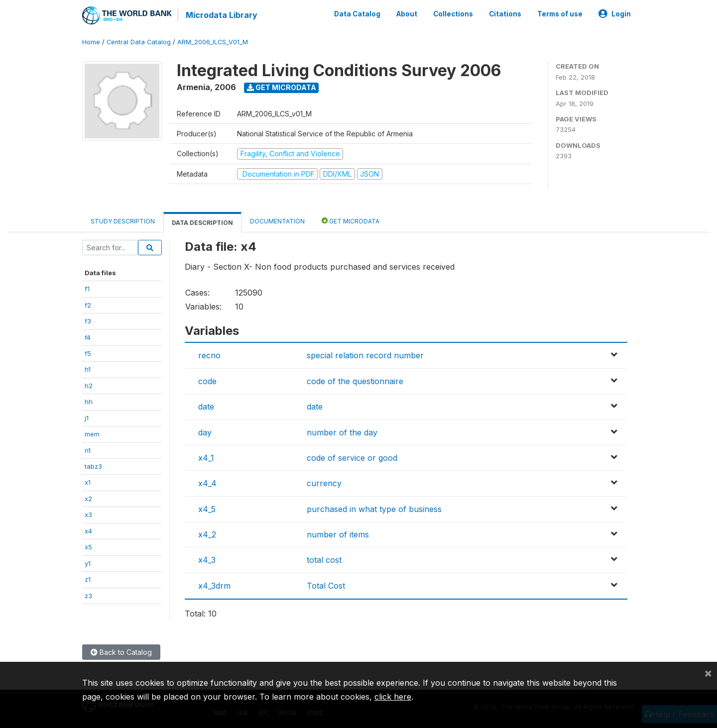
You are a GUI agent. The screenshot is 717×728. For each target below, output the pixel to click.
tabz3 (93, 466)
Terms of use (560, 14)
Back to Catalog (121, 652)
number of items (338, 534)
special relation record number (365, 355)
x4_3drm (214, 586)
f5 (88, 353)
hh (89, 402)
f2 (88, 305)
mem (92, 434)
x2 (88, 499)
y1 (88, 563)
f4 (88, 337)
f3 (88, 321)
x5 (88, 547)
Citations (505, 14)
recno (209, 355)
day (205, 432)
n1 (88, 450)
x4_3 (207, 560)
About (407, 14)
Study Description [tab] (123, 221)
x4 (88, 531)
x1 (88, 482)
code (207, 381)
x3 (88, 515)
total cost (324, 560)
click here (393, 697)
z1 (88, 579)
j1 (87, 418)
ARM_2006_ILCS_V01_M (213, 42)
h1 (88, 369)
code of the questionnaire (355, 381)
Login (615, 14)
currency (324, 483)
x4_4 (207, 483)
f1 (87, 289)
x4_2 (207, 534)
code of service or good (352, 458)
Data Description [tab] (202, 223)
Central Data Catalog (139, 42)
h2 (89, 386)
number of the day (342, 432)
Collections (453, 14)
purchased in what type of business (374, 509)
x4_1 (206, 458)
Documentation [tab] (277, 221)
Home (91, 42)
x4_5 (207, 509)
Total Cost (326, 586)
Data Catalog (357, 14)
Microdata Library (222, 15)
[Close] (708, 673)
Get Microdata (282, 87)
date (206, 407)
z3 (88, 595)
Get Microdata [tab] (351, 221)
